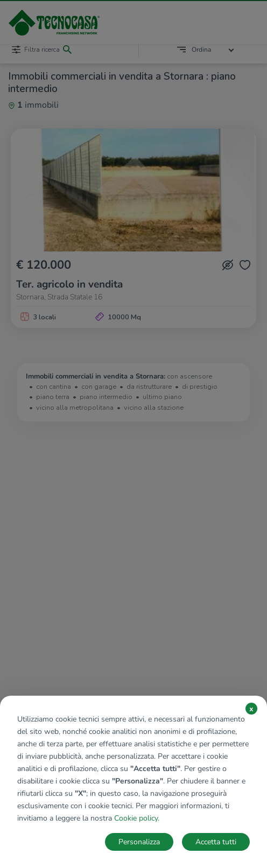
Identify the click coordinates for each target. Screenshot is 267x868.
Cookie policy (136, 818)
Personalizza (139, 842)
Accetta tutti (216, 842)
